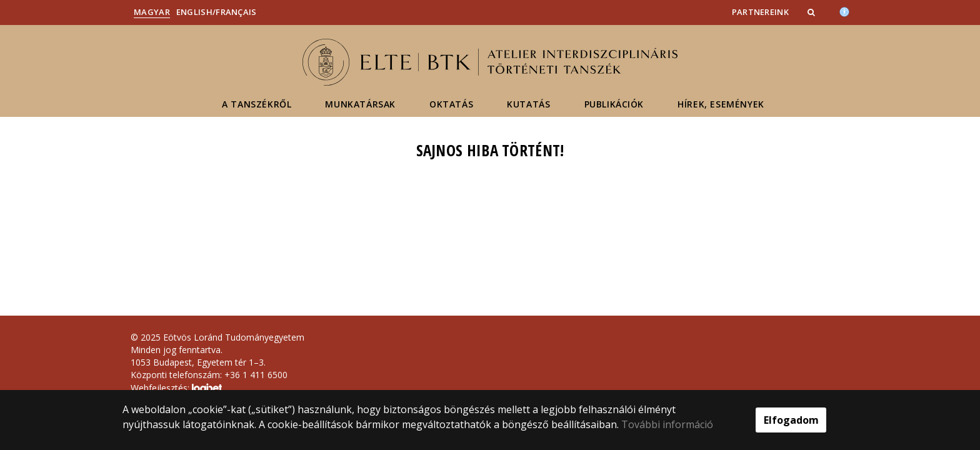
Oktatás (451, 104)
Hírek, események (721, 104)
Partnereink (760, 12)
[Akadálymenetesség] (844, 11)
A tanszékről (257, 104)
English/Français (217, 12)
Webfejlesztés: (176, 389)
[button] (812, 12)
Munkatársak (360, 104)
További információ (667, 424)
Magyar (152, 12)
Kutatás (528, 104)
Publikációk (614, 104)
